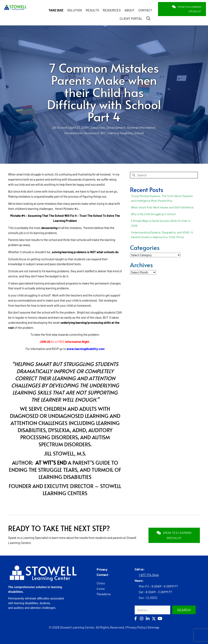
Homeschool (73, 132)
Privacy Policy (136, 627)
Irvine (101, 588)
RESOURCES (112, 8)
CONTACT (145, 8)
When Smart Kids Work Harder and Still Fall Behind (162, 207)
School (139, 132)
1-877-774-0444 (149, 574)
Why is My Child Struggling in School (153, 214)
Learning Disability (120, 132)
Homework (91, 132)
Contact (102, 574)
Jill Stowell (60, 127)
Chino (101, 583)
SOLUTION (75, 8)
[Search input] (152, 610)
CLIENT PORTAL (131, 16)
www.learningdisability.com (86, 348)
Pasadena (104, 594)
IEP (103, 132)
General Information (141, 127)
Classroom (97, 127)
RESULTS (92, 8)
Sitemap (153, 627)
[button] (149, 16)
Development (116, 127)
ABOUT (129, 8)
